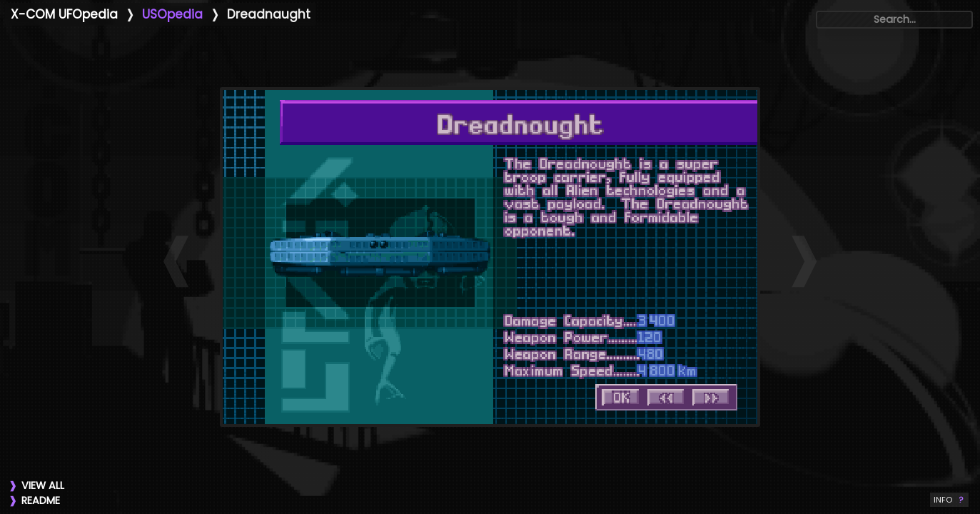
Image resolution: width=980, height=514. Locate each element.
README (41, 500)
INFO (949, 500)
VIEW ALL (43, 485)
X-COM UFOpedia (64, 14)
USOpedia (172, 14)
